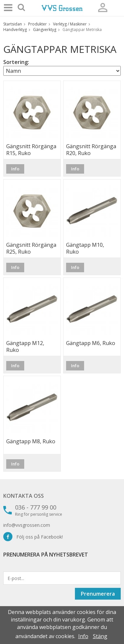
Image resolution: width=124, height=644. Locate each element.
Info (15, 169)
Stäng (100, 636)
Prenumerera (98, 594)
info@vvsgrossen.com (27, 525)
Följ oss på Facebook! (33, 537)
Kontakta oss (24, 496)
